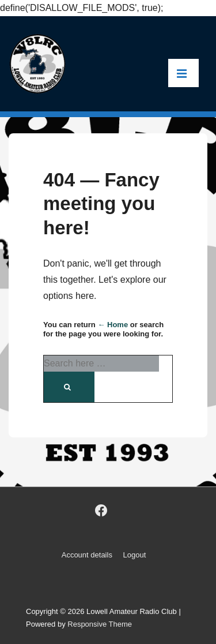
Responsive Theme (100, 624)
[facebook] (101, 511)
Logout (135, 555)
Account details (87, 555)
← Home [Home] (113, 325)
